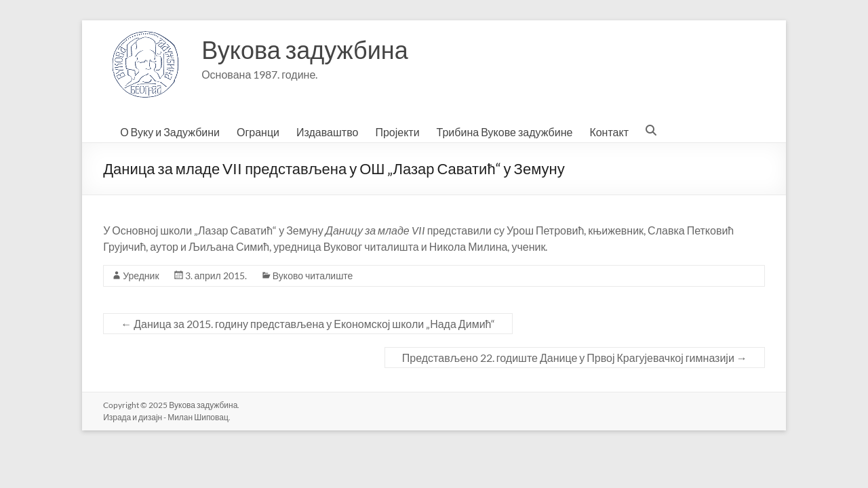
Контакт (609, 132)
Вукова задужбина (305, 49)
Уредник (141, 276)
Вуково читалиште (313, 276)
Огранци (258, 132)
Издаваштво (327, 132)
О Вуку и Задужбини (170, 132)
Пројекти (397, 132)
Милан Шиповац (198, 417)
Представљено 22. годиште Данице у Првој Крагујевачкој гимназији (575, 358)
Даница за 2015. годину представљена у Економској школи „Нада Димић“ (308, 324)
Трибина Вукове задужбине (505, 132)
